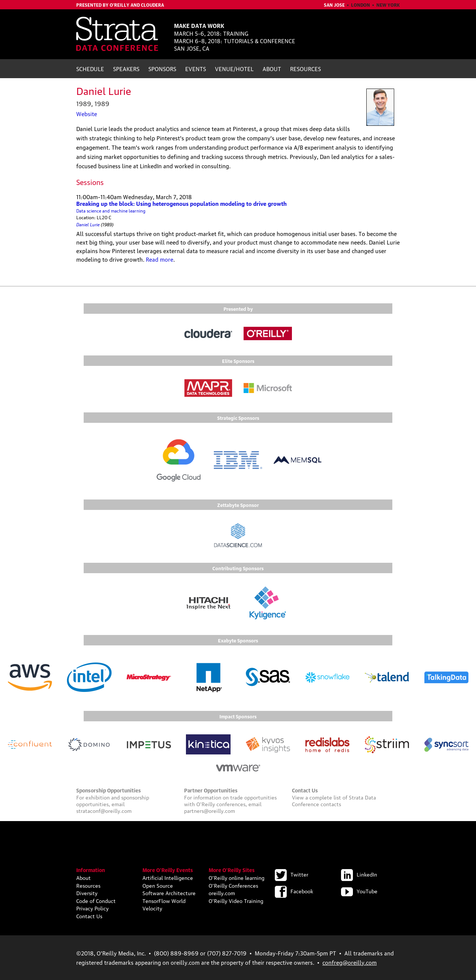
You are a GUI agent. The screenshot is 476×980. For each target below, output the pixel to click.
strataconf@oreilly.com (104, 810)
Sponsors (162, 68)
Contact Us (89, 916)
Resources (305, 68)
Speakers (126, 68)
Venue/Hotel (234, 68)
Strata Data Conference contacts (334, 800)
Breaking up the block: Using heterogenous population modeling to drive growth (181, 203)
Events (196, 68)
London (361, 5)
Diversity (87, 893)
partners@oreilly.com (210, 810)
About (272, 68)
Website (87, 114)
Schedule (90, 68)
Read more (160, 259)
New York (388, 5)
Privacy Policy (92, 908)
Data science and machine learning (111, 210)
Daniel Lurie (88, 224)
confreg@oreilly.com (350, 962)
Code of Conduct (96, 900)
